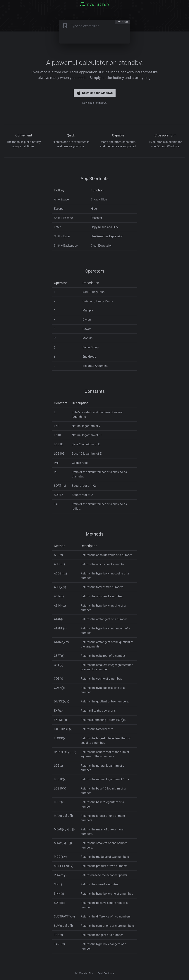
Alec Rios (88, 973)
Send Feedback (106, 973)
